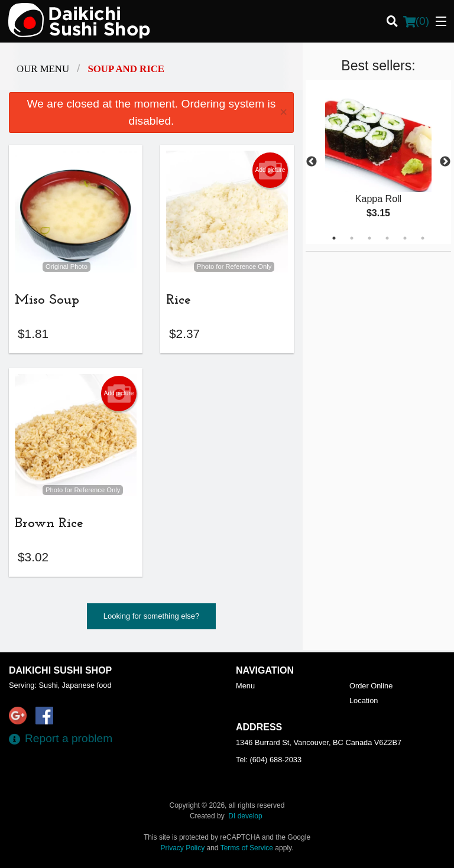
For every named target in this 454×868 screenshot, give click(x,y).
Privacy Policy (183, 848)
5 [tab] (405, 238)
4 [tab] (387, 238)
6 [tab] (423, 238)
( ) (416, 21)
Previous (312, 162)
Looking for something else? (152, 618)
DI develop (245, 816)
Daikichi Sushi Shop (60, 670)
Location (364, 700)
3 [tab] (369, 238)
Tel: (269, 760)
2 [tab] (352, 238)
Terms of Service (247, 848)
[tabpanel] (378, 162)
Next (445, 162)
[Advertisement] (380, 326)
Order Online (371, 686)
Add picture (270, 170)
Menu (245, 686)
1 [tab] (334, 238)
